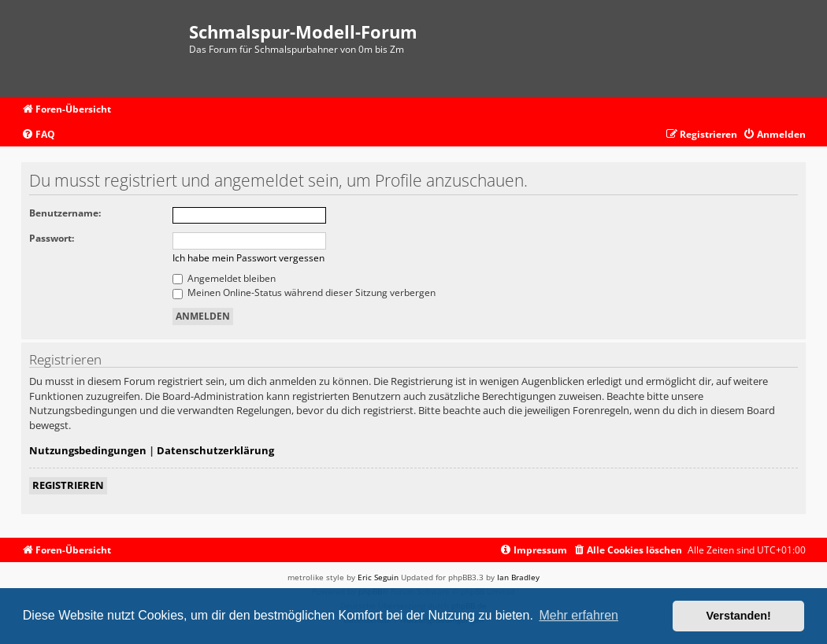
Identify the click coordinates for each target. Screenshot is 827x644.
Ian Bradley (518, 577)
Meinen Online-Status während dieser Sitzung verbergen (304, 292)
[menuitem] (38, 135)
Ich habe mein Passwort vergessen (248, 258)
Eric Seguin (378, 577)
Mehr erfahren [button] (579, 615)
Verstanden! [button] (739, 616)
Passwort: (52, 238)
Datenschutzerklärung (215, 450)
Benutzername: (65, 213)
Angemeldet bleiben (224, 278)
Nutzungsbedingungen (88, 450)
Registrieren (68, 485)
